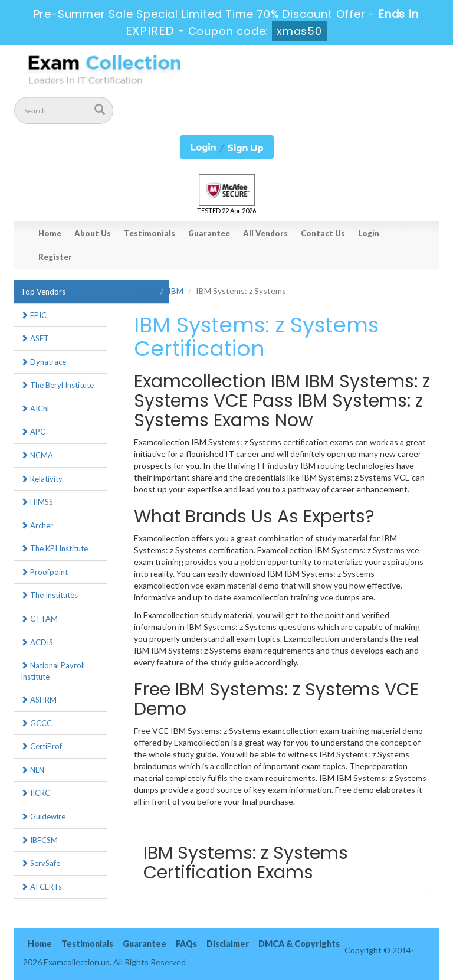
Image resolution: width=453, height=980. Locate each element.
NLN (32, 770)
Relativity (42, 479)
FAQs (186, 944)
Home (50, 233)
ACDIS (37, 642)
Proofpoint (44, 572)
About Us (93, 233)
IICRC (35, 793)
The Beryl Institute (57, 385)
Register (55, 257)
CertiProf (41, 746)
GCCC (36, 723)
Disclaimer (228, 944)
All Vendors (265, 233)
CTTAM (39, 619)
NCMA (37, 455)
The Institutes (49, 595)
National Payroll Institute (53, 671)
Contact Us (323, 233)
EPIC (34, 315)
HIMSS (37, 502)
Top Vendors (43, 292)
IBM (176, 291)
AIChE (36, 409)
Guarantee (209, 233)
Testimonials (150, 233)
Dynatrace (43, 362)
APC (33, 432)
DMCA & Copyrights (299, 944)
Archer (37, 525)
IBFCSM (39, 840)
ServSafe (40, 863)
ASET (35, 338)
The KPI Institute (54, 548)
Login (369, 233)
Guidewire (43, 816)
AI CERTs (41, 887)
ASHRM (39, 700)
